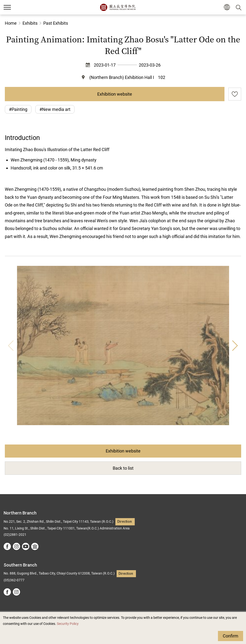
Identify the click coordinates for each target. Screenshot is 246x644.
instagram (16, 546)
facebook (7, 546)
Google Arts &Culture (35, 546)
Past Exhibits (56, 23)
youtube (26, 546)
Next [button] (235, 345)
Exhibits (30, 23)
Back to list (123, 468)
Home (11, 23)
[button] (227, 7)
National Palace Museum (118, 7)
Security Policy (68, 624)
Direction (125, 522)
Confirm (231, 636)
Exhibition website (115, 94)
